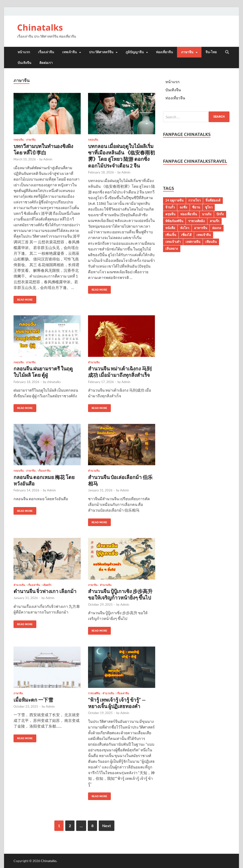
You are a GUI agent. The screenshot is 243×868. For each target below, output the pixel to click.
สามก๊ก (215, 221)
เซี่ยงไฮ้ (186, 235)
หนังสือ (170, 228)
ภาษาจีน (187, 52)
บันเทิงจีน (24, 63)
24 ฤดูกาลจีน (174, 200)
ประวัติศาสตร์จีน (101, 52)
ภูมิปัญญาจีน (135, 52)
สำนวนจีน (94, 362)
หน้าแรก (24, 52)
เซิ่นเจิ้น (171, 235)
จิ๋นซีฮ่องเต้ (213, 200)
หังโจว (185, 228)
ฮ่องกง (217, 228)
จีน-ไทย (211, 52)
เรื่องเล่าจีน (46, 52)
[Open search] (227, 52)
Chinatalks (40, 27)
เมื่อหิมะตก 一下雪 (33, 700)
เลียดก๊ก (47, 585)
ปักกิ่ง (220, 214)
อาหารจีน (201, 228)
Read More (23, 299)
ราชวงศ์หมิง (196, 221)
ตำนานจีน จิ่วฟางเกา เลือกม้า (45, 591)
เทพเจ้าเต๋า (173, 242)
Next (107, 826)
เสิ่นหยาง (172, 249)
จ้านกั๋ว (170, 207)
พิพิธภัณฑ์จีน (174, 221)
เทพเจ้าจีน (70, 52)
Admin (48, 159)
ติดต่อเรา (46, 63)
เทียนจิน (211, 242)
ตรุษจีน (170, 214)
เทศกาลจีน (193, 242)
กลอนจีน (19, 140)
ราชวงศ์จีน (94, 693)
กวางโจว (194, 200)
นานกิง (207, 214)
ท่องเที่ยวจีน (164, 52)
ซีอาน (196, 207)
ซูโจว (209, 207)
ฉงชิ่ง (183, 207)
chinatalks (54, 382)
